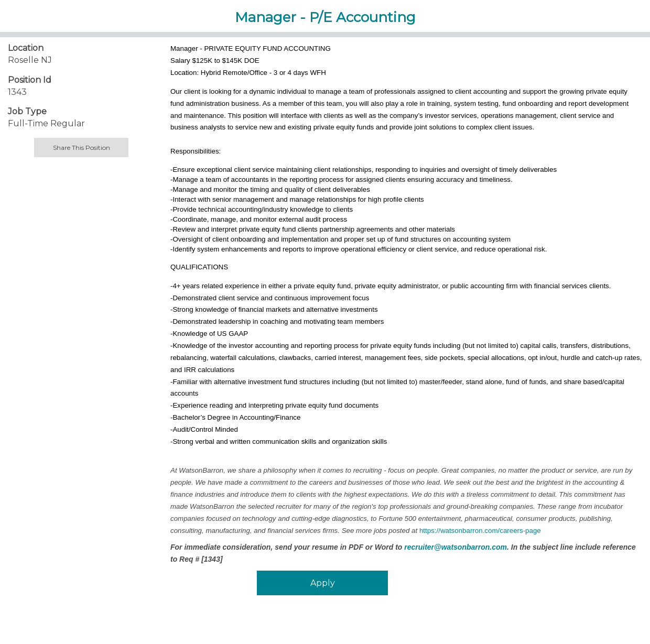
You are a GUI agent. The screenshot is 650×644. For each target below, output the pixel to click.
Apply (323, 583)
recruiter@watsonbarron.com (456, 547)
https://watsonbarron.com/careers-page (480, 531)
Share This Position (82, 148)
